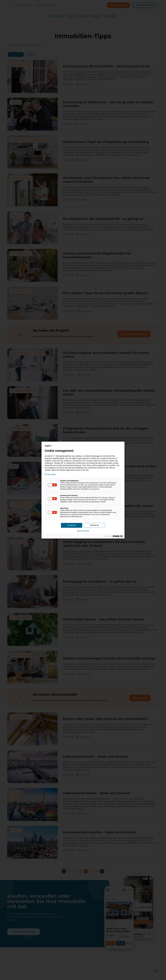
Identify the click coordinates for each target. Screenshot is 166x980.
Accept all (72, 525)
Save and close (83, 531)
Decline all (94, 525)
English (49, 446)
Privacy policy (50, 474)
